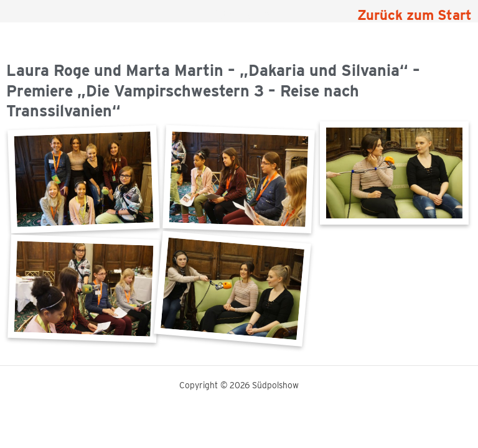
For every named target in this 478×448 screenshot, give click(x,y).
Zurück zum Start (415, 15)
